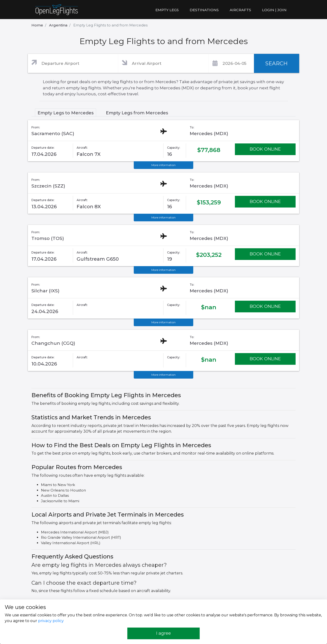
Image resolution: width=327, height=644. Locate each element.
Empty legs (167, 10)
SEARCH (277, 63)
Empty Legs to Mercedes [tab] (66, 113)
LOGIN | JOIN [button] (274, 10)
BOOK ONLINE (265, 149)
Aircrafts (240, 10)
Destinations (204, 10)
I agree (163, 633)
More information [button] (163, 165)
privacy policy (51, 621)
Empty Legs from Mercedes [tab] (137, 113)
